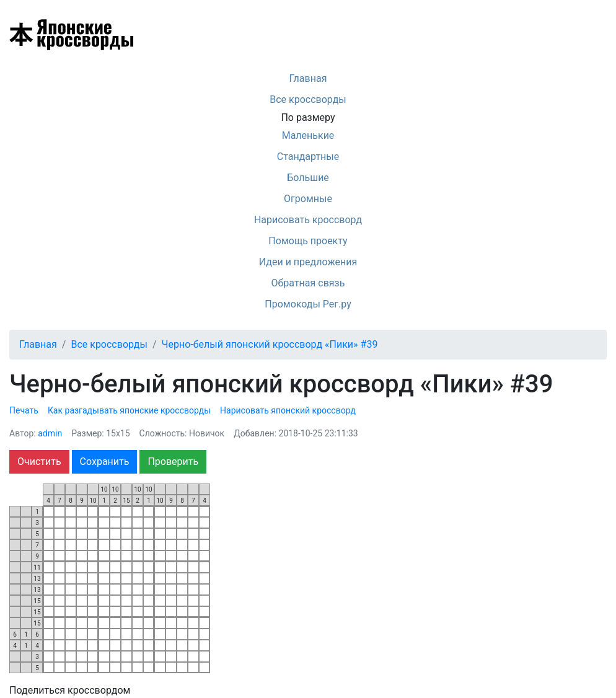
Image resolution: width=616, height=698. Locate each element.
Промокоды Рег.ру (308, 304)
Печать (24, 410)
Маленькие (308, 135)
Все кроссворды (308, 99)
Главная (308, 78)
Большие (308, 178)
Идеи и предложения (308, 262)
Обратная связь (308, 283)
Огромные (308, 199)
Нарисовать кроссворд (308, 220)
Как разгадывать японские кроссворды (129, 410)
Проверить (173, 462)
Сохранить (105, 462)
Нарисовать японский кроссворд (288, 410)
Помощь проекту (308, 241)
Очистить (39, 462)
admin (50, 433)
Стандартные (308, 157)
